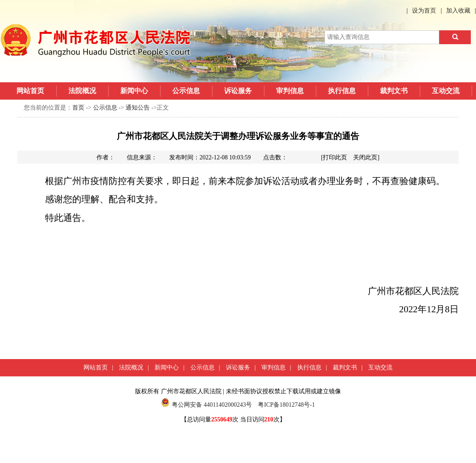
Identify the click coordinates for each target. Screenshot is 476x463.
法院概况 (82, 91)
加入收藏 (458, 11)
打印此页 (335, 157)
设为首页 (424, 11)
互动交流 (446, 91)
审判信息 (290, 91)
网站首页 (30, 91)
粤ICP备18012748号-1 (286, 405)
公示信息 (186, 91)
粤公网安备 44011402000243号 (206, 405)
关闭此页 (365, 157)
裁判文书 (394, 91)
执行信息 (342, 91)
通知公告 (138, 108)
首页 (78, 108)
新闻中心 (134, 91)
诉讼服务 (238, 91)
